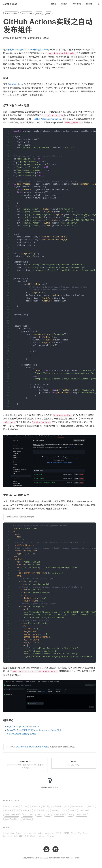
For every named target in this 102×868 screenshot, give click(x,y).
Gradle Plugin (59, 815)
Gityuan (19, 833)
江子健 (59, 833)
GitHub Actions (15, 84)
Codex (39, 815)
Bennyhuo (7, 836)
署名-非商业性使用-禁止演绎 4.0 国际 (32, 747)
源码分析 (46, 806)
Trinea (73, 833)
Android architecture (12, 815)
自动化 (72, 811)
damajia (33, 833)
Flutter (48, 815)
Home (53, 4)
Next (74, 763)
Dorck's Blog (10, 4)
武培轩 (66, 833)
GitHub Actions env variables (47, 119)
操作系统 (35, 806)
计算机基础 (57, 806)
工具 (17, 811)
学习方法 (91, 806)
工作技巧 (8, 811)
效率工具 (44, 811)
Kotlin (7, 806)
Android (39, 13)
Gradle (49, 13)
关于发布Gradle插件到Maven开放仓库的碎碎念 (28, 50)
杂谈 (64, 811)
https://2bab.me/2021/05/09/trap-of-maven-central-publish (34, 730)
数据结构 (55, 811)
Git (66, 806)
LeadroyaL (41, 836)
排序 (35, 811)
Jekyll (70, 815)
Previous (25, 765)
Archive (77, 4)
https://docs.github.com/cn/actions (23, 727)
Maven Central (27, 13)
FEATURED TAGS (11, 800)
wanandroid (49, 833)
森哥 (26, 836)
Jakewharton (8, 833)
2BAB (33, 836)
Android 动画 (83, 811)
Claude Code (28, 815)
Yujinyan (51, 836)
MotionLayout (26, 819)
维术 (26, 833)
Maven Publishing (11, 13)
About (64, 4)
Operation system (78, 806)
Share (89, 4)
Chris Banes (83, 833)
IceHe (40, 833)
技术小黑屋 (18, 836)
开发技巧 (26, 811)
